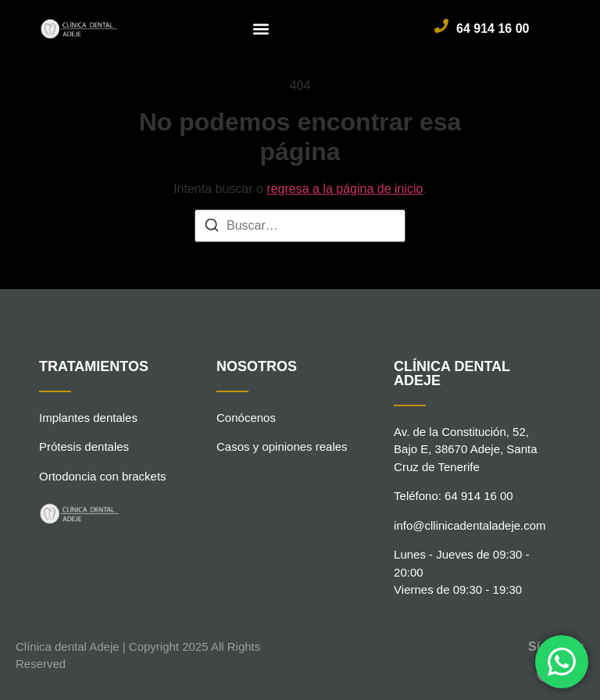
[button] (261, 29)
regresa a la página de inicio (345, 189)
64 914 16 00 (493, 29)
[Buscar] (212, 228)
